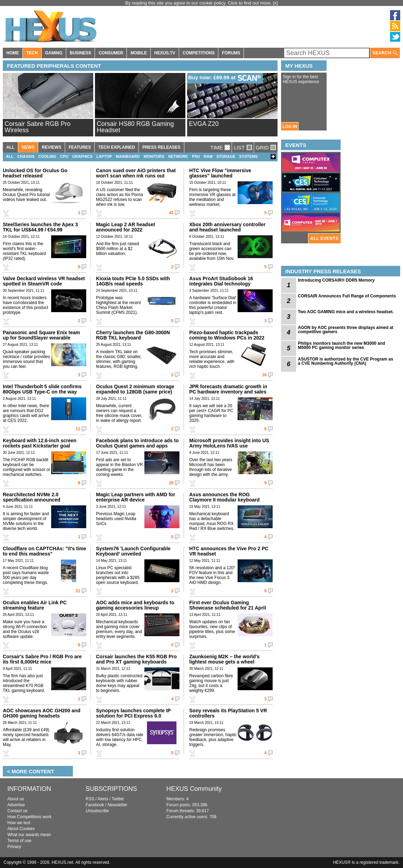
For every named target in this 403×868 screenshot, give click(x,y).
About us (16, 799)
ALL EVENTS (325, 238)
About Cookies (21, 829)
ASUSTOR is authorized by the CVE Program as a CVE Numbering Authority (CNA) (346, 361)
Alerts (103, 799)
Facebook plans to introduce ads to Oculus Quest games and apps (137, 443)
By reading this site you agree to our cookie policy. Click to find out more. (199, 3)
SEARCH (385, 53)
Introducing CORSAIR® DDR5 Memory (336, 280)
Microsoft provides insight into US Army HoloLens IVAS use (229, 443)
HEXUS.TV (165, 53)
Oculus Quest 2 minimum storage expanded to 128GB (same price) (135, 389)
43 (171, 213)
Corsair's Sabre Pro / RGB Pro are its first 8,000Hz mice (42, 659)
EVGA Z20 (204, 124)
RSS (90, 799)
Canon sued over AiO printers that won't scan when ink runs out (136, 173)
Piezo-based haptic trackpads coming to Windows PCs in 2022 (227, 335)
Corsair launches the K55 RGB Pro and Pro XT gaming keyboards (136, 659)
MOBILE (139, 53)
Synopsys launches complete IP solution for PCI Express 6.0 (133, 713)
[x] (275, 3)
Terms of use (19, 841)
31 (78, 591)
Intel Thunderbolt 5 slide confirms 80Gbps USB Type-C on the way (42, 389)
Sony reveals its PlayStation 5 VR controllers (228, 713)
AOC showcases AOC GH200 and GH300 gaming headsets (42, 713)
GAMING (54, 53)
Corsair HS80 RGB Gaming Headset (135, 127)
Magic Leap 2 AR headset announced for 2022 (125, 227)
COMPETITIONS (199, 53)
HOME (13, 53)
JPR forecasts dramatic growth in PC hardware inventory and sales (228, 389)
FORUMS (231, 53)
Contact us (17, 811)
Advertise (16, 805)
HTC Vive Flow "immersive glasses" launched (220, 173)
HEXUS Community (194, 789)
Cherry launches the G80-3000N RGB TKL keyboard (133, 335)
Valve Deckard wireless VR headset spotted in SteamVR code (44, 281)
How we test (19, 823)
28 (171, 483)
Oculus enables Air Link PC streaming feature (35, 605)
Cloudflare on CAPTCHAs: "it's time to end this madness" (45, 551)
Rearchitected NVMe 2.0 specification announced (32, 497)
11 (78, 429)
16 (264, 375)
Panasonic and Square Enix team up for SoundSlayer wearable (41, 335)
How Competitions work (29, 817)
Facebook (95, 805)
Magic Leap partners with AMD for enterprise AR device (136, 497)
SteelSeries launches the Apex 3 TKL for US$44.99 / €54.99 (40, 227)
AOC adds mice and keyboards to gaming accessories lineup (135, 605)
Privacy (14, 847)
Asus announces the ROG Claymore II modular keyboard (224, 497)
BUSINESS (80, 53)
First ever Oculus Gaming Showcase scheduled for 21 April (228, 605)
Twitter (118, 799)
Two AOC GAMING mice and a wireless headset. (346, 312)
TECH (32, 53)
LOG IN (290, 127)
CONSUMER (111, 53)
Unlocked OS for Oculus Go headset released (35, 173)
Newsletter (118, 805)
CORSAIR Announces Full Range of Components (347, 296)
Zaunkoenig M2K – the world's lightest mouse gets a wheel (224, 659)
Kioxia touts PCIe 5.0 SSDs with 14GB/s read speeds (133, 281)
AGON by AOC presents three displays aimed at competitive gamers (346, 330)
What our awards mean (29, 835)
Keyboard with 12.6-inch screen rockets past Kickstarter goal (40, 443)
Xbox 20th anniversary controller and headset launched (227, 227)
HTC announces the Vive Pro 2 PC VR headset (229, 551)
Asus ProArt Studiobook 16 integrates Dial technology (221, 281)
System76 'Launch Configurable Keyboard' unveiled (133, 551)
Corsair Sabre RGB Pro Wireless (37, 127)
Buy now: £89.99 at (226, 78)
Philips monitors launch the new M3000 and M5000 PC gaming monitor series (341, 345)
